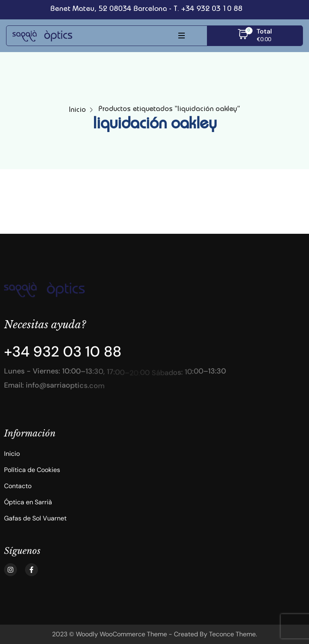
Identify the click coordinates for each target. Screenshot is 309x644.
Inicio (77, 110)
